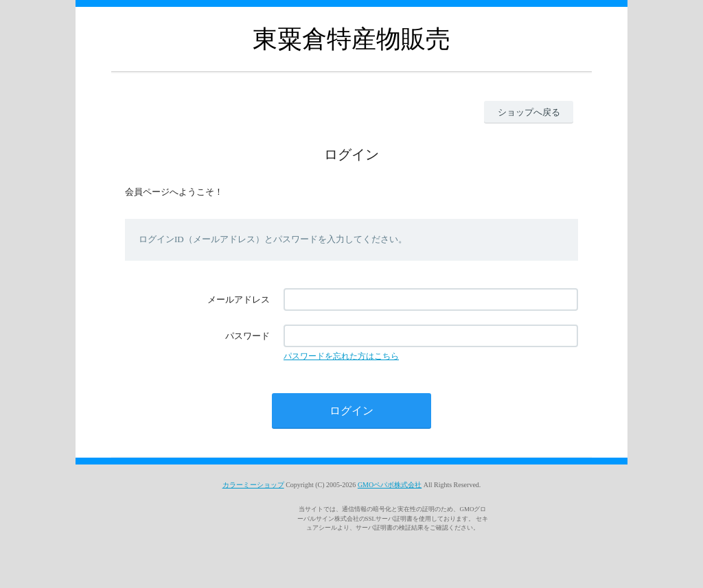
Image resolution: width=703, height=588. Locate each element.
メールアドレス (239, 299)
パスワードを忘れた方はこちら (341, 356)
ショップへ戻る (529, 112)
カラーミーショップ (253, 485)
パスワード (247, 336)
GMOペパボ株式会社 (390, 485)
